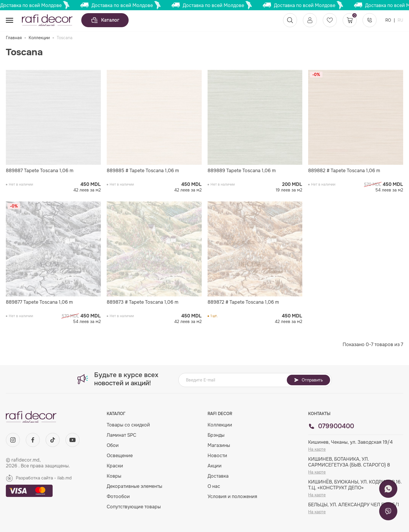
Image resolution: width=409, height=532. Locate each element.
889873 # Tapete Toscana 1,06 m (143, 302)
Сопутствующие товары (134, 507)
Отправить (308, 380)
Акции (215, 466)
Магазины (219, 445)
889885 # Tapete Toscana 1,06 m (143, 171)
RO (389, 20)
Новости (217, 456)
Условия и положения (232, 496)
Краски (115, 466)
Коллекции (39, 38)
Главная (14, 38)
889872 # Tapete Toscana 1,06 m (243, 302)
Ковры (114, 476)
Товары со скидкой (128, 425)
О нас (214, 486)
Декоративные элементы (134, 486)
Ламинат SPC (121, 435)
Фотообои (118, 496)
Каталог (105, 20)
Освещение (120, 456)
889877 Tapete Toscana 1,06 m (39, 302)
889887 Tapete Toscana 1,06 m (40, 171)
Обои (113, 445)
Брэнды (216, 435)
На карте (317, 449)
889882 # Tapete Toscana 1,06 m (344, 171)
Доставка (218, 476)
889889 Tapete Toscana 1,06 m (242, 171)
